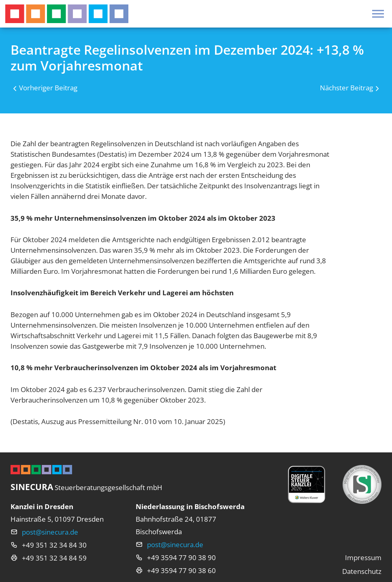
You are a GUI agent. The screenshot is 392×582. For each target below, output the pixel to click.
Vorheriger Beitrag (48, 88)
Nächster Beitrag (346, 88)
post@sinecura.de (50, 532)
